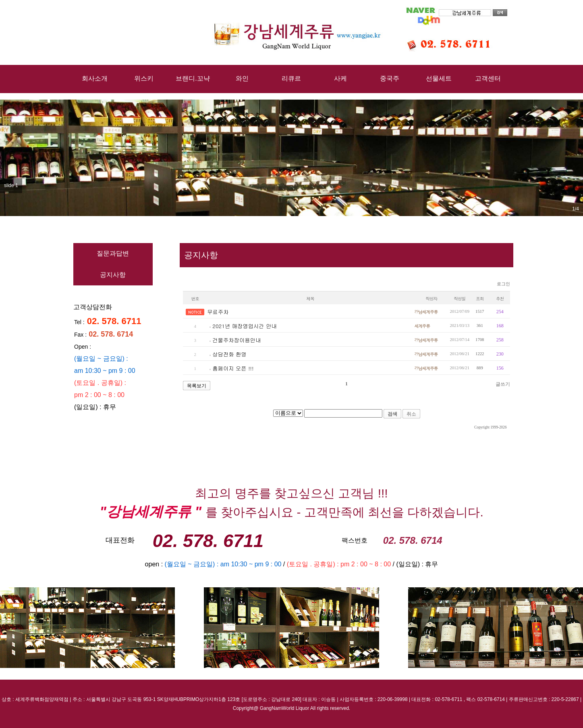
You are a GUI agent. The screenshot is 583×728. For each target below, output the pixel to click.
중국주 (390, 78)
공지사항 (113, 275)
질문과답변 (113, 253)
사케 (340, 78)
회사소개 (95, 78)
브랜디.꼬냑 (193, 78)
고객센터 (488, 78)
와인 (242, 78)
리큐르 (291, 78)
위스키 (144, 78)
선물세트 (439, 78)
